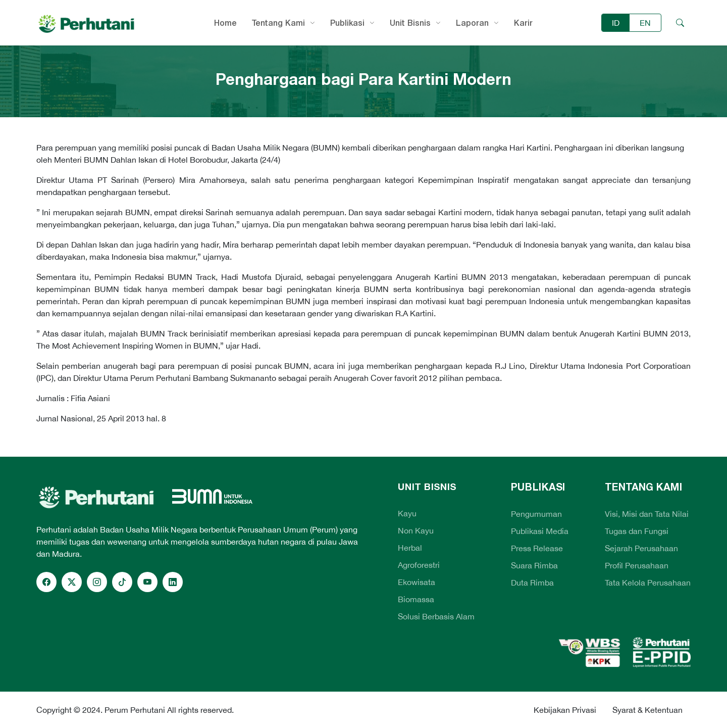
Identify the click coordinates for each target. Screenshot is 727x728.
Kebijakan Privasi (565, 710)
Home (225, 23)
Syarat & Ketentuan (647, 710)
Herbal (410, 548)
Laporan (472, 23)
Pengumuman (536, 514)
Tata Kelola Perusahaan (648, 583)
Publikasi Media (540, 531)
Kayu (407, 513)
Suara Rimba (534, 565)
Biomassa (416, 599)
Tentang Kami (278, 23)
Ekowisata (417, 582)
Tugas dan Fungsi (637, 531)
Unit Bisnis (410, 23)
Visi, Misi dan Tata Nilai (647, 514)
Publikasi (347, 23)
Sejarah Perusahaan (641, 548)
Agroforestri (419, 565)
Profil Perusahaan (637, 565)
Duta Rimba (532, 583)
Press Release (537, 548)
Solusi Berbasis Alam (436, 616)
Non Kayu (416, 530)
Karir (523, 23)
